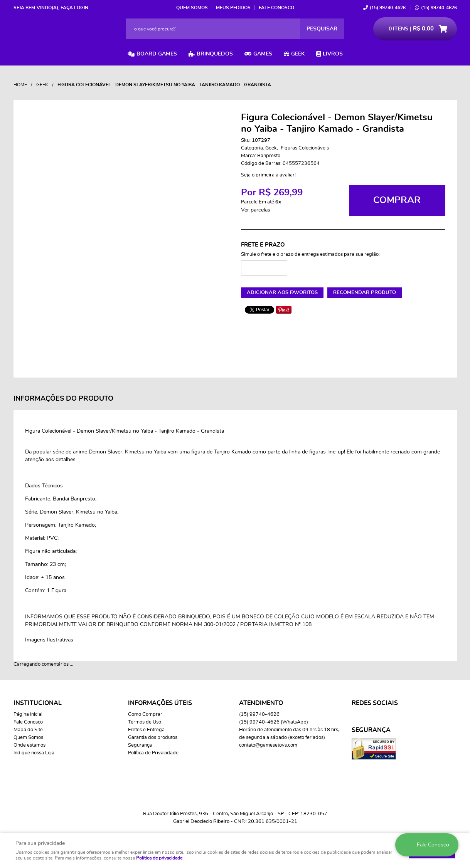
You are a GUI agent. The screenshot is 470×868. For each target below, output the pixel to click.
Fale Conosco (276, 8)
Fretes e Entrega (146, 730)
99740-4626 (388, 8)
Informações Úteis (160, 703)
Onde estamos (29, 745)
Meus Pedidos (233, 8)
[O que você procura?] (322, 29)
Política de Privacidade (153, 753)
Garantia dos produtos (153, 738)
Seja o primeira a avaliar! (268, 175)
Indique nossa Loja (34, 753)
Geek (298, 54)
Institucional (38, 703)
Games (263, 54)
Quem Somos (192, 8)
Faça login (74, 8)
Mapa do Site (28, 730)
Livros (333, 54)
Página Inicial (28, 714)
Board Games (157, 54)
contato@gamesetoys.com (268, 745)
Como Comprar (145, 714)
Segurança (140, 745)
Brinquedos (215, 54)
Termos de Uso (145, 722)
